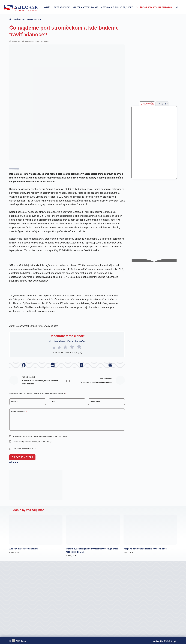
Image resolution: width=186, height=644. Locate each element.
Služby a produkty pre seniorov (154, 7)
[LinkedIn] (53, 365)
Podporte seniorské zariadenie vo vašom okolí (145, 548)
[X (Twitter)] (81, 365)
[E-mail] (110, 365)
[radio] (54, 347)
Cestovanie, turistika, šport (117, 7)
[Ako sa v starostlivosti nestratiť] (36, 528)
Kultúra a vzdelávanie (85, 7)
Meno (14, 402)
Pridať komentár (19, 412)
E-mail (54, 402)
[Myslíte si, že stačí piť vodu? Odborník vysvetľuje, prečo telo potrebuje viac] (93, 528)
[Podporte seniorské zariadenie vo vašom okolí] (150, 528)
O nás (47, 7)
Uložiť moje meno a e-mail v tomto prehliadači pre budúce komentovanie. (40, 436)
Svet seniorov (62, 7)
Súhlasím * (32, 442)
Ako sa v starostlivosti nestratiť (24, 548)
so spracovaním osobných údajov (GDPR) (35, 442)
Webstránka (95, 402)
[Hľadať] (181, 8)
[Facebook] (24, 365)
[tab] (147, 104)
